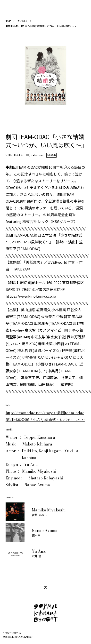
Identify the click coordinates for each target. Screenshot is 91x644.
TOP (8, 21)
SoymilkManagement (9, 11)
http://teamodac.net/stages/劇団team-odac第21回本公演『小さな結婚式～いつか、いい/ (45, 416)
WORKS (22, 21)
